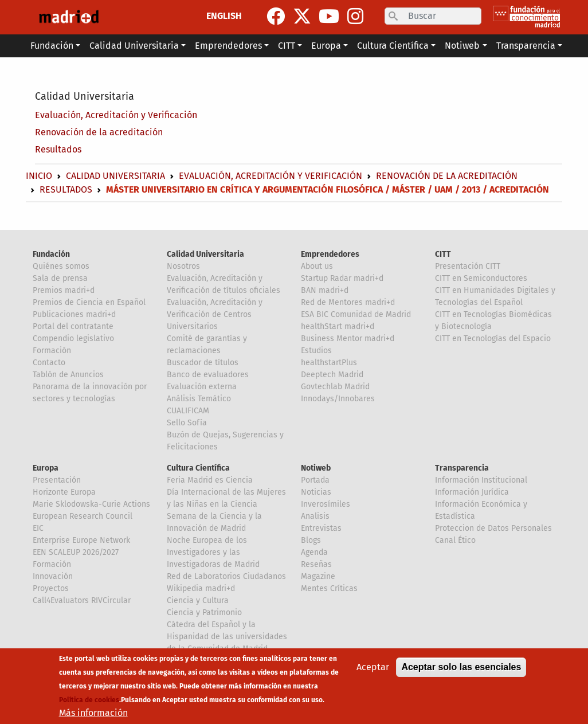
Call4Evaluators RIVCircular (82, 600)
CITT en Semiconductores (481, 278)
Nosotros (183, 266)
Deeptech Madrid (332, 375)
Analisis (315, 516)
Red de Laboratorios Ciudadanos (226, 576)
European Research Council (83, 516)
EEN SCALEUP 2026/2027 (76, 552)
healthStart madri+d (338, 326)
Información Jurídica (472, 492)
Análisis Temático (199, 399)
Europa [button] (326, 46)
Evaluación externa (202, 387)
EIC (38, 528)
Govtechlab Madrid (335, 387)
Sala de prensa (60, 278)
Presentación (57, 480)
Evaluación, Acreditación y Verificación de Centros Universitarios (215, 314)
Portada (315, 480)
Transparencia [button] (526, 46)
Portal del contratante (73, 326)
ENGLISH (224, 16)
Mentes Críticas (329, 588)
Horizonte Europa (64, 492)
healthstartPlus (329, 363)
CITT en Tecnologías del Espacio (493, 338)
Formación (52, 351)
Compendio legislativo (73, 338)
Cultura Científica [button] (393, 46)
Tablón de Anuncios (68, 375)
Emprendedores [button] (228, 46)
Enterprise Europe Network (81, 540)
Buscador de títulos (203, 363)
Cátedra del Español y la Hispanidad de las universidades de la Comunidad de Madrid (227, 637)
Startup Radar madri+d (342, 278)
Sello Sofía (187, 423)
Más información (93, 713)
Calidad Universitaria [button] (134, 46)
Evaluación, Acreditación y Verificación (116, 115)
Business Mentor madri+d (348, 338)
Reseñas (316, 564)
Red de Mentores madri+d (348, 302)
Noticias (316, 492)
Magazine (318, 576)
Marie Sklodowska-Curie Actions (91, 504)
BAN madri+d (325, 290)
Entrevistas (321, 528)
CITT (443, 254)
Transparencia (462, 468)
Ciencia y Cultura (198, 600)
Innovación (53, 576)
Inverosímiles (326, 504)
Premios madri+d (64, 290)
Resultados (58, 149)
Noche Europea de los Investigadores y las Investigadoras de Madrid (213, 552)
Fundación (51, 254)
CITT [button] (287, 46)
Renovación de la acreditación (99, 132)
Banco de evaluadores (208, 375)
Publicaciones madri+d (74, 314)
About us (317, 266)
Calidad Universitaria (85, 96)
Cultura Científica (198, 468)
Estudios (316, 351)
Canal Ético (455, 540)
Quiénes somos (61, 266)
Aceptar (373, 667)
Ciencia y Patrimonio (204, 613)
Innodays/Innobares (338, 399)
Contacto (49, 363)
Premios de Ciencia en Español (89, 302)
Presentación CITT (468, 266)
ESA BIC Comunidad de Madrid (356, 314)
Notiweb (316, 468)
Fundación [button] (52, 46)
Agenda (314, 552)
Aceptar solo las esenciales (461, 667)
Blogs (311, 540)
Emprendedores (330, 254)
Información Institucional (481, 480)
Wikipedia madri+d (201, 588)
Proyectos (51, 588)
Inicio (39, 176)
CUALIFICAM (188, 411)
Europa (46, 468)
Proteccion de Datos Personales (493, 528)
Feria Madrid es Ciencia (210, 480)
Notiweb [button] (462, 46)
